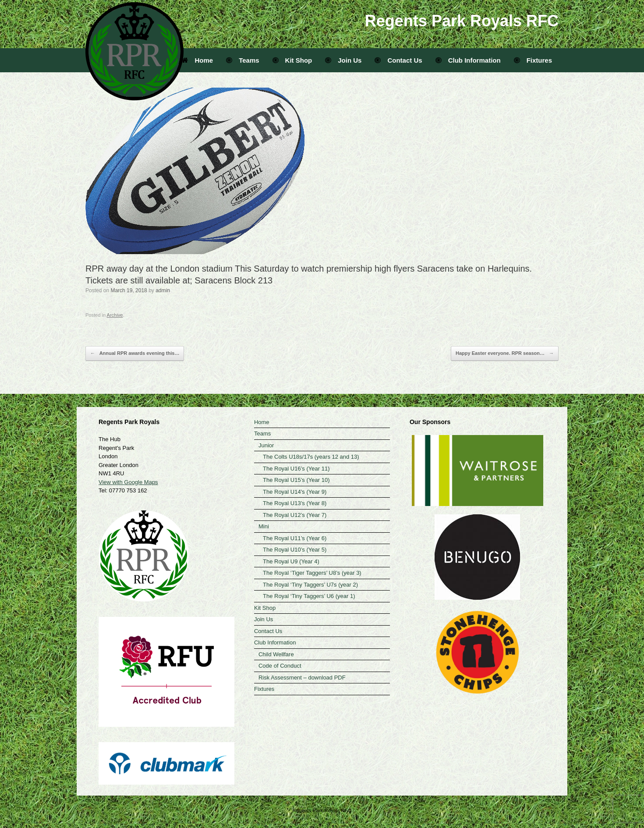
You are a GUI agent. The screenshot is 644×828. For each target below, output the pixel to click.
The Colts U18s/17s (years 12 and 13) (311, 457)
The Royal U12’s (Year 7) (295, 515)
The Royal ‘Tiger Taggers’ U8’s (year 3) (312, 573)
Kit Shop (292, 60)
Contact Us (398, 60)
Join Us (343, 60)
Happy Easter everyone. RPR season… (505, 354)
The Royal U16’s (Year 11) (296, 469)
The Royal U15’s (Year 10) (296, 480)
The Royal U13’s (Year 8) (295, 503)
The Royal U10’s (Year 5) (295, 550)
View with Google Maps (128, 482)
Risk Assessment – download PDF (302, 678)
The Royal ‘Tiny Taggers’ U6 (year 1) (309, 596)
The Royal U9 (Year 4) (291, 561)
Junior (266, 445)
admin (163, 290)
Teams (242, 60)
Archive (115, 315)
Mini (264, 526)
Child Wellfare (276, 654)
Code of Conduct (280, 666)
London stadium (201, 269)
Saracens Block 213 (234, 280)
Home (198, 60)
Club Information (468, 60)
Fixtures (533, 60)
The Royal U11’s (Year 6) (295, 538)
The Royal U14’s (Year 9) (295, 492)
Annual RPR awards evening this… (135, 354)
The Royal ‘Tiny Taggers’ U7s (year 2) (310, 585)
